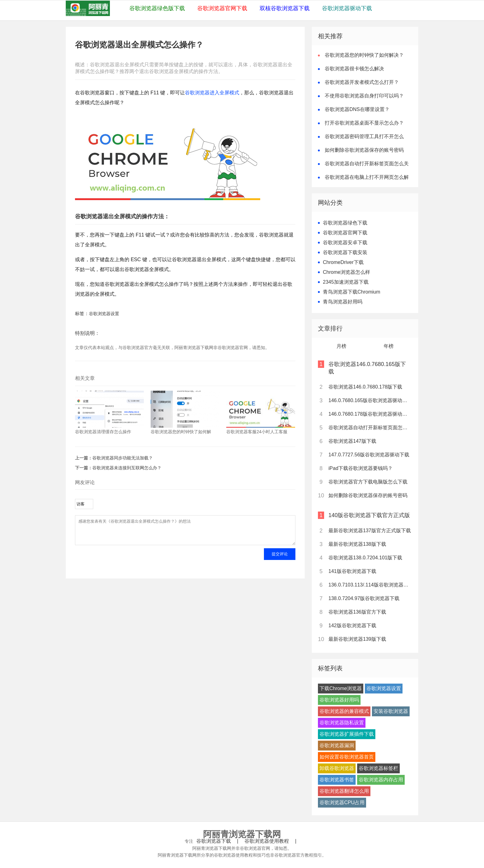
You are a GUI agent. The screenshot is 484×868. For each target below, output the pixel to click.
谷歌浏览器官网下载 (222, 8)
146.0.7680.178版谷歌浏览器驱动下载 (370, 414)
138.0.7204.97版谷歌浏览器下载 (364, 598)
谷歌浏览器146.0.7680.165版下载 (367, 368)
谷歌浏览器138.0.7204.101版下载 (365, 558)
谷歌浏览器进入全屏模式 (212, 93)
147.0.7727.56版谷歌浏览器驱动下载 (369, 455)
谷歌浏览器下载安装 (345, 252)
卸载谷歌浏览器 (337, 768)
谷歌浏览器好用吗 (339, 700)
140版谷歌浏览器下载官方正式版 (369, 515)
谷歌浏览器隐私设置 (342, 723)
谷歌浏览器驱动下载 (347, 8)
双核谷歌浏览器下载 (285, 8)
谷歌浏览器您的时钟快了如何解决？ (364, 55)
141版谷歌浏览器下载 (352, 571)
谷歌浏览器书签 (337, 780)
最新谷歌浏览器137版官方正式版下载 (370, 531)
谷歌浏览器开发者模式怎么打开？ (362, 82)
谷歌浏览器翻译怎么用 (344, 791)
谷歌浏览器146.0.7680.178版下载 (365, 387)
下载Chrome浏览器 (341, 688)
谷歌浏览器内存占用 (381, 780)
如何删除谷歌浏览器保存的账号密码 (364, 150)
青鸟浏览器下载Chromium (352, 292)
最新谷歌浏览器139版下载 (357, 639)
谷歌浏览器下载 (214, 841)
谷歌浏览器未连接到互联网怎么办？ (127, 468)
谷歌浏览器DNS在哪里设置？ (357, 109)
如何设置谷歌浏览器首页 (347, 757)
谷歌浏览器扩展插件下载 (347, 734)
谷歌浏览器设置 (104, 314)
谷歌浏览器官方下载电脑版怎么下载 (368, 482)
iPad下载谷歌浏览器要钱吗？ (361, 468)
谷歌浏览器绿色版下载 (157, 8)
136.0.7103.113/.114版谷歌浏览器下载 (370, 585)
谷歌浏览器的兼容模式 (344, 711)
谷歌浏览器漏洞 (337, 745)
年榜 (389, 346)
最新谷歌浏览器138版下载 (357, 544)
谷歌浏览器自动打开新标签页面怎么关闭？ (370, 428)
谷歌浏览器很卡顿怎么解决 (354, 69)
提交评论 (280, 559)
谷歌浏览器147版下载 (352, 441)
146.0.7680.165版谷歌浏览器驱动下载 (370, 400)
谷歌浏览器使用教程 (267, 841)
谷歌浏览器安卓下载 (345, 243)
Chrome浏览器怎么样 (346, 272)
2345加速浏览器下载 (346, 282)
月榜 (341, 346)
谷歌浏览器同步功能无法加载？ (123, 458)
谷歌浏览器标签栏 (378, 768)
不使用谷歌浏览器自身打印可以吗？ (364, 96)
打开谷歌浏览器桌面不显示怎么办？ (364, 123)
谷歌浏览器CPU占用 (342, 802)
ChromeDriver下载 (343, 262)
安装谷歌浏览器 (391, 711)
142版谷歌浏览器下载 (352, 625)
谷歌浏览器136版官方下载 (357, 612)
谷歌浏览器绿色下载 (345, 223)
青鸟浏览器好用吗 (343, 302)
